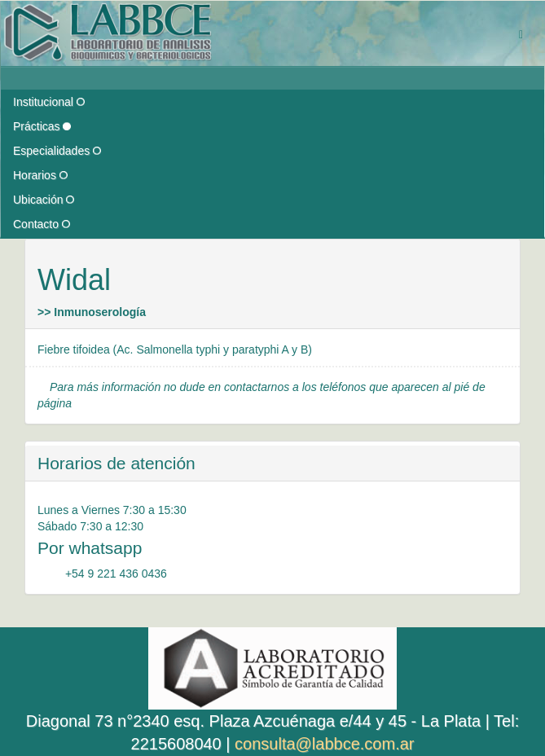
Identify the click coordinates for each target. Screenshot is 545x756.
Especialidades (57, 151)
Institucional (49, 102)
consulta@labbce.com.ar (324, 744)
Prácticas (42, 126)
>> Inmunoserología (92, 312)
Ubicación (44, 200)
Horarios (40, 175)
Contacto (42, 224)
